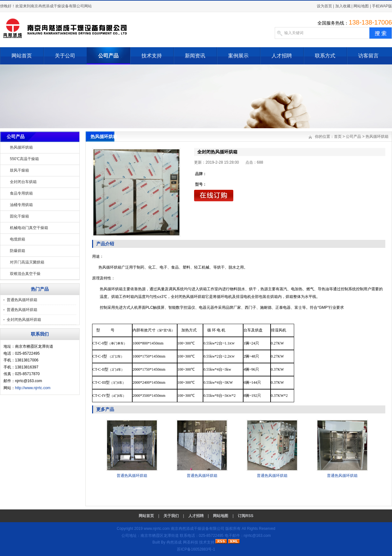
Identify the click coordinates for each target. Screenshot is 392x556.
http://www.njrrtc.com (33, 388)
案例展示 (238, 56)
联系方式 (325, 56)
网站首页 (22, 56)
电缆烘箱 (18, 239)
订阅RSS (246, 516)
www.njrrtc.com (157, 529)
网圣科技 (191, 542)
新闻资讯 (195, 56)
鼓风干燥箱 (19, 170)
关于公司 (65, 56)
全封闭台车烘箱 (23, 182)
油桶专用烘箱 (21, 205)
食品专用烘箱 (21, 193)
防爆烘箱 (18, 251)
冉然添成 (174, 542)
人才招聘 (282, 56)
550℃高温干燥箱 (24, 159)
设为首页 (324, 6)
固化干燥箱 (19, 216)
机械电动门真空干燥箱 (29, 228)
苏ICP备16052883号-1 (196, 549)
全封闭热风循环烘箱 (24, 320)
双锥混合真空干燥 (25, 274)
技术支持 (152, 56)
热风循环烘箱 (21, 147)
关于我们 (171, 516)
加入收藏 (343, 6)
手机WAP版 (382, 6)
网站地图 (361, 6)
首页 (338, 137)
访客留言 (368, 56)
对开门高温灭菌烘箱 (27, 262)
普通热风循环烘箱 (22, 300)
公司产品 (108, 56)
